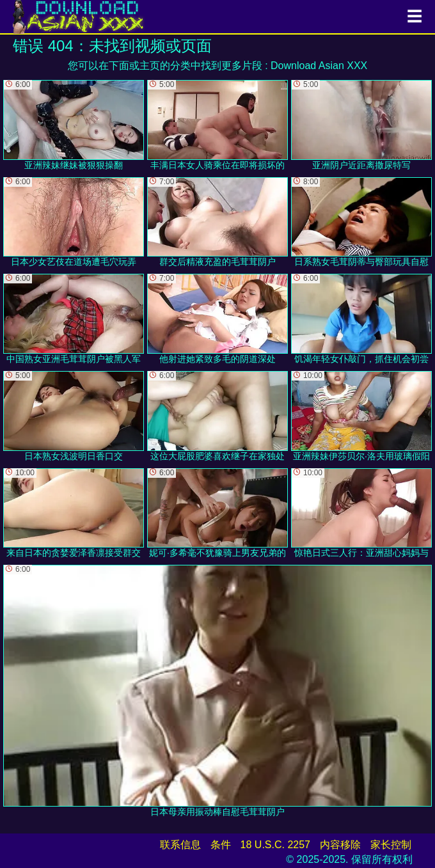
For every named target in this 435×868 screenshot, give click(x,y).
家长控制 (391, 845)
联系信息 (180, 845)
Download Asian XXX (319, 66)
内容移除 (340, 845)
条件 (221, 845)
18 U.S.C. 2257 (275, 845)
